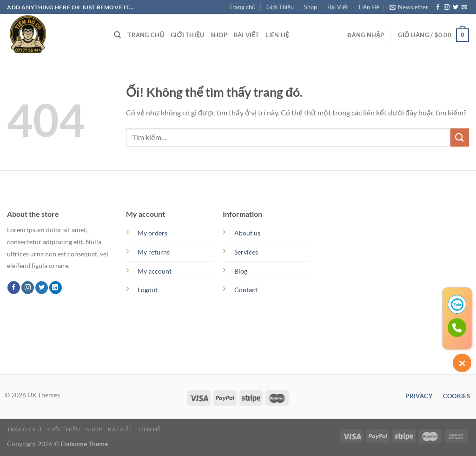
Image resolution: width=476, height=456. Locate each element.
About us (247, 233)
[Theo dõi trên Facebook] (438, 7)
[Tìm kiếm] (117, 35)
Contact (246, 290)
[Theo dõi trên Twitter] (456, 7)
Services (246, 252)
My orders (152, 233)
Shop (311, 7)
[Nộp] (460, 137)
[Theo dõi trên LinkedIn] (56, 288)
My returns (154, 252)
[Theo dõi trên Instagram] (447, 7)
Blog (241, 271)
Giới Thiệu (280, 7)
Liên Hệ (369, 7)
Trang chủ (242, 7)
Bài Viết (338, 7)
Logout (148, 290)
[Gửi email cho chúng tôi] (464, 7)
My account (155, 271)
